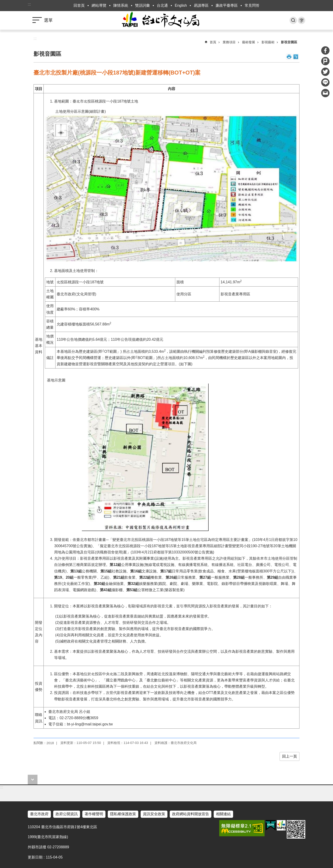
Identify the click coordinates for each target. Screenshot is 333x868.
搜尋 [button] (293, 20)
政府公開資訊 (67, 814)
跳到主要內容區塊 (2, 2)
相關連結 (223, 814)
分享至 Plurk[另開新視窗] (325, 61)
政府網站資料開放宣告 (191, 814)
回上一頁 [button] (290, 756)
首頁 (213, 42)
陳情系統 (121, 5)
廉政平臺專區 (227, 5)
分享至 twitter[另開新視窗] (325, 72)
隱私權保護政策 (123, 814)
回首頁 (79, 5)
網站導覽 (99, 5)
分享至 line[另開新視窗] (325, 82)
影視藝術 (268, 42)
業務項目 (229, 42)
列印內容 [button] (289, 57)
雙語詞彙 (142, 5)
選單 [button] (48, 20)
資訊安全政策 (154, 814)
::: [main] (35, 39)
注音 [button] (296, 57)
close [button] (33, 780)
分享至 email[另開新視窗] (325, 93)
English (181, 5)
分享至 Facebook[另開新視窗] (325, 50)
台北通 (162, 5)
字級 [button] (302, 20)
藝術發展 (249, 42)
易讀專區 (201, 5)
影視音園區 (289, 42)
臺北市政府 (39, 814)
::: (29, 4)
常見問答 (252, 5)
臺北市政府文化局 (166, 20)
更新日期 (35, 857)
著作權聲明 (94, 814)
